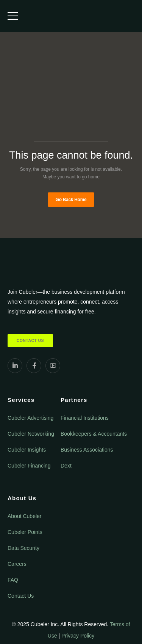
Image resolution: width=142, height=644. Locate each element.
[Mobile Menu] (13, 16)
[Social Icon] (15, 366)
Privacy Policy (78, 636)
